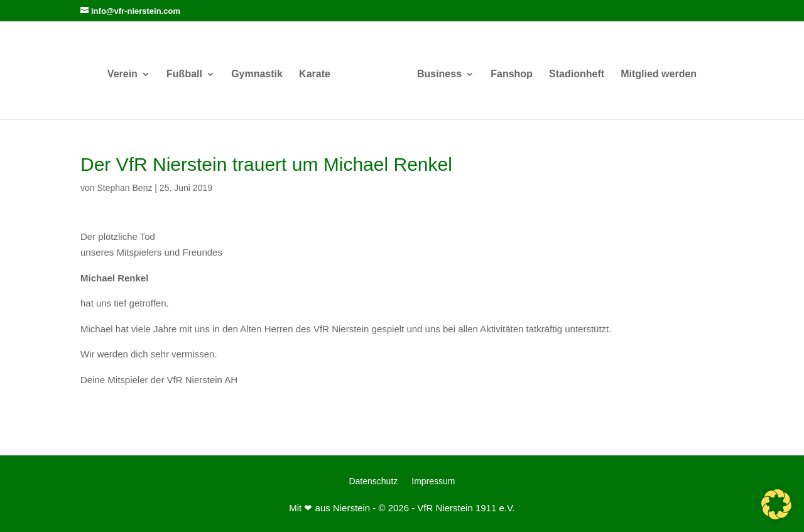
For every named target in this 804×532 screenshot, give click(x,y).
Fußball (184, 74)
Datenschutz (373, 481)
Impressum (433, 481)
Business (439, 74)
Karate (315, 74)
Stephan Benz (124, 188)
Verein (122, 74)
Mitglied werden (659, 74)
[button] (776, 504)
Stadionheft (577, 74)
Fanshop (512, 74)
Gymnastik (257, 74)
